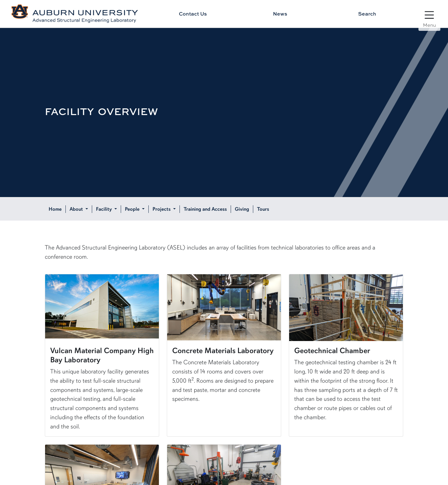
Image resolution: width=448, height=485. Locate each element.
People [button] (133, 209)
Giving (242, 209)
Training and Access (205, 209)
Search (367, 14)
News (280, 14)
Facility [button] (105, 209)
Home (55, 209)
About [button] (77, 209)
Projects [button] (162, 209)
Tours (263, 209)
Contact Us (193, 14)
